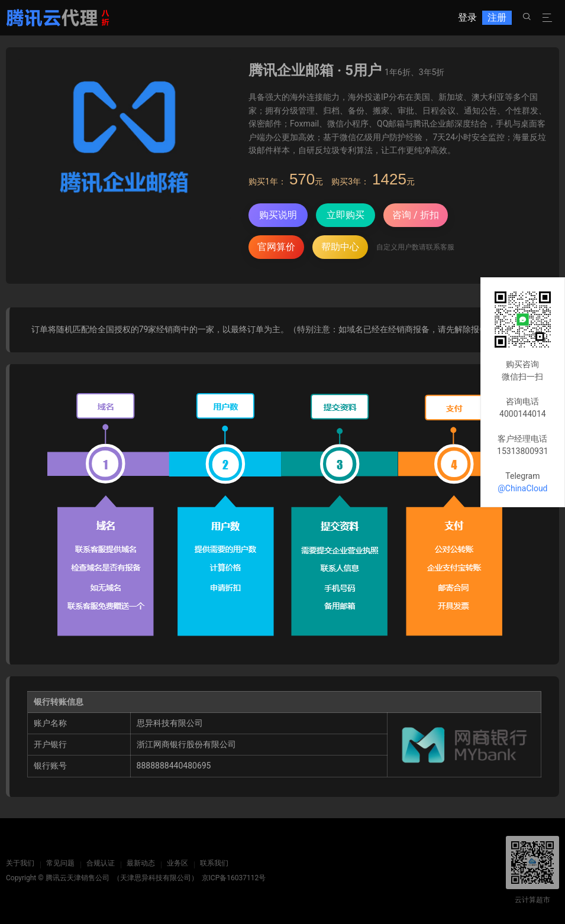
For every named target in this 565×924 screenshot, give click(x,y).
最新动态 (141, 863)
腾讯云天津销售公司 (78, 878)
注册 (497, 17)
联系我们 (214, 863)
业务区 (177, 863)
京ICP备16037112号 (234, 878)
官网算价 (276, 247)
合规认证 (101, 863)
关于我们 (20, 863)
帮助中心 (340, 247)
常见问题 (60, 863)
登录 (467, 17)
